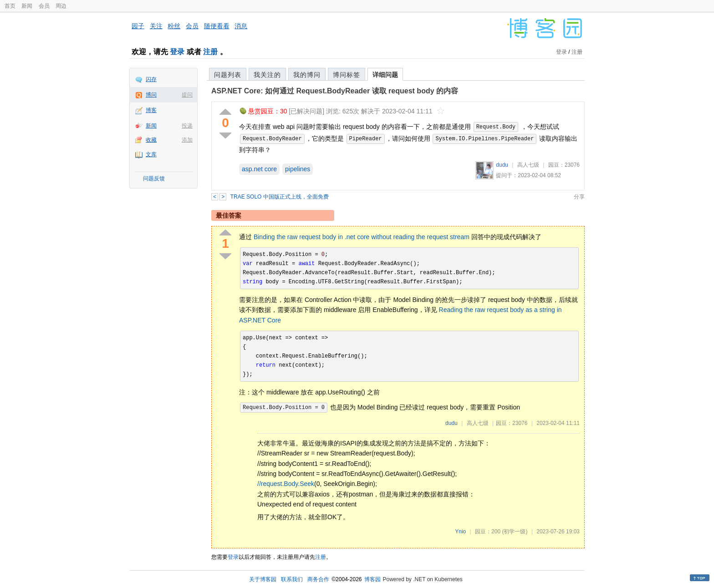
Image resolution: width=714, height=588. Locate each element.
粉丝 (174, 26)
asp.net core (259, 169)
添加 (187, 140)
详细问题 (385, 75)
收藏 (151, 140)
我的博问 (307, 75)
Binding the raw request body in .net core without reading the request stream (362, 237)
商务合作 (318, 579)
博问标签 (347, 75)
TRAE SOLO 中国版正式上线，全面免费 (280, 197)
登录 (177, 52)
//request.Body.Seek (286, 484)
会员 (44, 6)
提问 (187, 95)
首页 (10, 6)
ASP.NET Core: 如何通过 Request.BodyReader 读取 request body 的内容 (335, 91)
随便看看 (217, 26)
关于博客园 (263, 579)
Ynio (460, 532)
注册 (210, 52)
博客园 (372, 579)
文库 (151, 154)
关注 (156, 26)
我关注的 (267, 75)
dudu (502, 165)
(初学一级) (515, 532)
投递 (187, 126)
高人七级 (528, 165)
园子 (138, 26)
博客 (151, 110)
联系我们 (292, 579)
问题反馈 (154, 179)
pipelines (298, 169)
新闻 (27, 6)
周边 (61, 6)
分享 (579, 197)
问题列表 (228, 75)
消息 (241, 26)
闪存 (151, 79)
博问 (151, 95)
